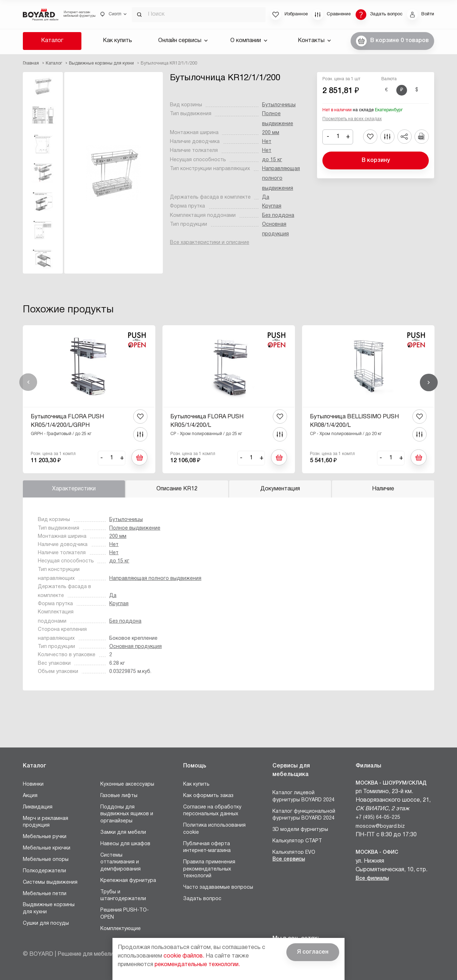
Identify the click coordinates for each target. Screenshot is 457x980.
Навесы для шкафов (125, 844)
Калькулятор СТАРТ (297, 841)
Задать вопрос (202, 899)
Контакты (314, 41)
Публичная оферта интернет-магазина (207, 848)
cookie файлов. (184, 956)
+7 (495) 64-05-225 (378, 818)
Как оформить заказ (208, 796)
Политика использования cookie (214, 829)
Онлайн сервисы (183, 41)
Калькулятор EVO (294, 853)
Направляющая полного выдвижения (281, 179)
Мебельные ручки (45, 837)
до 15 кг (272, 160)
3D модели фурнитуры (300, 830)
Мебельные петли (45, 894)
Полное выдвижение (135, 528)
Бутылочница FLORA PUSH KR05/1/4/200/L (207, 421)
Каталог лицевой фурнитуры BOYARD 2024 (303, 797)
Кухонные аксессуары (127, 784)
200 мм (271, 133)
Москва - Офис (377, 853)
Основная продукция (135, 647)
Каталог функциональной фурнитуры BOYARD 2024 (304, 815)
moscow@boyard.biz (380, 826)
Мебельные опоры (46, 860)
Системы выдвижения (50, 882)
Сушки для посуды (46, 923)
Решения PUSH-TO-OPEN (125, 914)
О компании (249, 41)
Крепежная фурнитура (128, 881)
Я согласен (313, 952)
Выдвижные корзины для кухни (49, 908)
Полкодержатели (44, 871)
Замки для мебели (123, 833)
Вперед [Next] (429, 382)
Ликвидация (38, 807)
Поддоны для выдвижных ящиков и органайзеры (127, 814)
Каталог (52, 41)
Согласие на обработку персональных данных (212, 811)
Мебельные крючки (47, 848)
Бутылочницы (279, 105)
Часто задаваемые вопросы (218, 887)
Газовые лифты (119, 796)
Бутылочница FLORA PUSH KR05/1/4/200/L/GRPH (67, 421)
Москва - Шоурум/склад (391, 783)
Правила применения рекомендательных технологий (209, 869)
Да (266, 197)
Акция (30, 796)
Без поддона (278, 216)
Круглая (272, 206)
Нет (267, 142)
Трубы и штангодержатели (123, 896)
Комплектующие (120, 929)
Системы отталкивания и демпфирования (120, 862)
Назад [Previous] (28, 382)
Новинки (33, 784)
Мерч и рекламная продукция (46, 822)
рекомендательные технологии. (197, 965)
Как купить (117, 41)
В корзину (376, 160)
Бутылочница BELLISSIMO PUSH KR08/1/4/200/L (354, 421)
